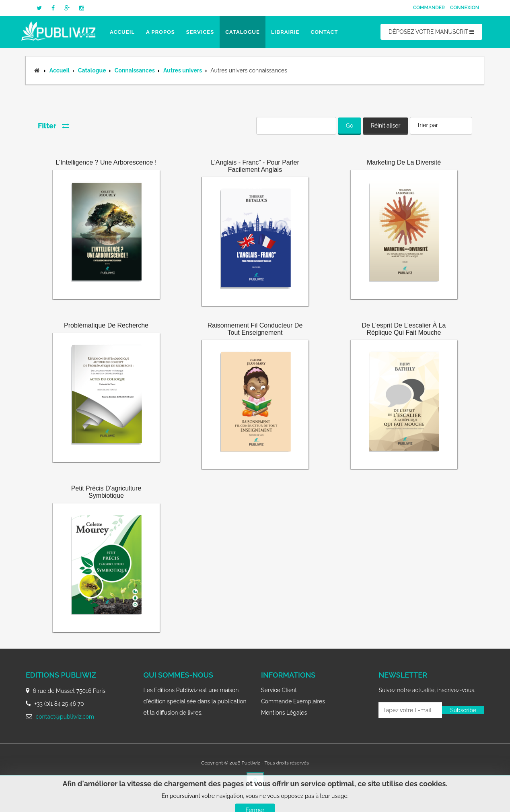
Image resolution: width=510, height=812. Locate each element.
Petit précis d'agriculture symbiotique (106, 492)
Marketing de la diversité (404, 162)
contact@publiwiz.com (65, 717)
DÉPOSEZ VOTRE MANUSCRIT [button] (431, 32)
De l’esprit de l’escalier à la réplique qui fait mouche (404, 329)
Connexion (465, 8)
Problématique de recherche (106, 325)
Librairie (285, 32)
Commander (429, 8)
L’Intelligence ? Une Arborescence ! (106, 162)
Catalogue (243, 32)
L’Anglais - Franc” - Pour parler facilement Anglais (255, 166)
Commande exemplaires (293, 701)
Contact (324, 32)
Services (200, 32)
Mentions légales (284, 713)
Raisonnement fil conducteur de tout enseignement (255, 329)
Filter (53, 126)
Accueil (122, 32)
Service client (279, 690)
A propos (160, 32)
